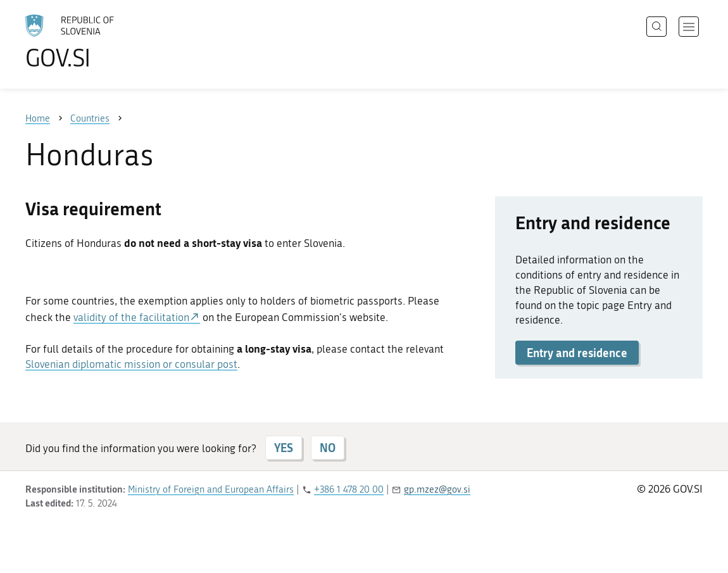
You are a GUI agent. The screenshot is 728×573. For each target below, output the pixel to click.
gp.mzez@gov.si (437, 489)
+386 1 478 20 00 (349, 489)
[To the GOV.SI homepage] (105, 42)
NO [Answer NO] (328, 448)
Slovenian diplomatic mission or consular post (131, 364)
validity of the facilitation (131, 317)
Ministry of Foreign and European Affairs (211, 489)
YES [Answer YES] (284, 448)
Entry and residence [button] (577, 353)
